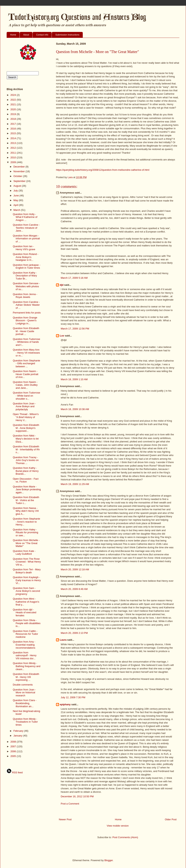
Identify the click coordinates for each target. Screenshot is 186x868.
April (16, 205)
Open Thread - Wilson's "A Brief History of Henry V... (26, 417)
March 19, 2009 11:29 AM (75, 484)
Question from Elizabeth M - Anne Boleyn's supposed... (26, 428)
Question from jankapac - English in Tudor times (26, 266)
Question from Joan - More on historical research (24, 693)
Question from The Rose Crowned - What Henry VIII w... (27, 562)
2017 (14, 124)
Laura (63, 640)
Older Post (171, 819)
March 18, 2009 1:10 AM (74, 379)
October (18, 176)
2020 (14, 109)
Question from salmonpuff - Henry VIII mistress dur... (25, 655)
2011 (14, 153)
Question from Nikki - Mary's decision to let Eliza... (26, 439)
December (20, 167)
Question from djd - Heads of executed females (24, 613)
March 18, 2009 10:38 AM (75, 409)
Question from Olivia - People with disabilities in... (27, 623)
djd (62, 285)
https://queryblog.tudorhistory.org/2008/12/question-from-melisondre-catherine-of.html (103, 170)
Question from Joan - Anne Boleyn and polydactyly (24, 406)
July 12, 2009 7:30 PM (73, 697)
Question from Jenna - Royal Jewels (25, 296)
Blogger (109, 860)
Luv (62, 336)
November (20, 171)
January (18, 736)
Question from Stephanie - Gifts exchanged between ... (26, 363)
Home (13, 35)
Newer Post (65, 819)
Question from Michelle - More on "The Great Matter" (26, 543)
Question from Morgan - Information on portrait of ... (26, 239)
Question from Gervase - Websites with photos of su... (26, 286)
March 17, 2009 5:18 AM (74, 278)
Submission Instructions (67, 35)
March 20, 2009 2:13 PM (74, 633)
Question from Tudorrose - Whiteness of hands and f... (26, 342)
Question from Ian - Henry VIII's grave (24, 248)
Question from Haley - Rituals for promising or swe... (25, 532)
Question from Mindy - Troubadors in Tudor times (25, 722)
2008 (14, 742)
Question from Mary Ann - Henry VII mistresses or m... (26, 353)
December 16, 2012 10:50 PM (77, 796)
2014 (14, 138)
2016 (14, 129)
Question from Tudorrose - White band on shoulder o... (26, 396)
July (16, 191)
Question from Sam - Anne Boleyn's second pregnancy (26, 591)
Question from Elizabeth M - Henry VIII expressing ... (26, 677)
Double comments (23, 685)
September (20, 181)
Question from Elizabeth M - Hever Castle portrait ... (26, 331)
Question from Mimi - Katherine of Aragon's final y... (26, 602)
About (26, 35)
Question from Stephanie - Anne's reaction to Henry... (26, 522)
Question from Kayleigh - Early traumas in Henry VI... (27, 580)
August (18, 186)
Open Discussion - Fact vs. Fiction (26, 480)
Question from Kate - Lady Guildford (24, 553)
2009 (14, 162)
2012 (14, 148)
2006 (14, 751)
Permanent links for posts (27, 313)
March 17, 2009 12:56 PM (75, 329)
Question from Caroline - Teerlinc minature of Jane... (26, 228)
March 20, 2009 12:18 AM (75, 569)
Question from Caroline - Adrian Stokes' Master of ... (26, 305)
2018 (14, 119)
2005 (14, 756)
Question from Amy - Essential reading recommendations (24, 645)
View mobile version (118, 826)
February (19, 731)
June (17, 196)
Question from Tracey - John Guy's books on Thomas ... (26, 460)
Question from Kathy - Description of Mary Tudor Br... (25, 276)
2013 (14, 143)
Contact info (42, 35)
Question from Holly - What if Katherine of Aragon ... (25, 217)
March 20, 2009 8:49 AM (74, 589)
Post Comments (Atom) (125, 837)
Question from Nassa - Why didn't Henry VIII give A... (26, 511)
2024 (14, 95)
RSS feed (15, 772)
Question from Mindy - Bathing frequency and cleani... (26, 666)
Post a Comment (70, 804)
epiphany (65, 704)
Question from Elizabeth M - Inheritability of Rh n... (26, 449)
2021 (14, 104)
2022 (14, 100)
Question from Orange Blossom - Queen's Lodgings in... (25, 321)
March (17, 210)
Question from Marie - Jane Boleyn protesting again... (27, 490)
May (16, 200)
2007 (14, 746)
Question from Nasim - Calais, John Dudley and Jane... (25, 385)
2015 (14, 133)
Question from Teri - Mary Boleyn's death (27, 571)
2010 (14, 157)
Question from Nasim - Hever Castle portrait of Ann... (25, 374)
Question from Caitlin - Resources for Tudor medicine (25, 634)
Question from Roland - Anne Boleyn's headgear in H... (25, 257)
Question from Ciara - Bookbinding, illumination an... (24, 703)
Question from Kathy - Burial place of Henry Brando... (26, 471)
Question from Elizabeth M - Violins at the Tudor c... (26, 500)
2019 (14, 114)
